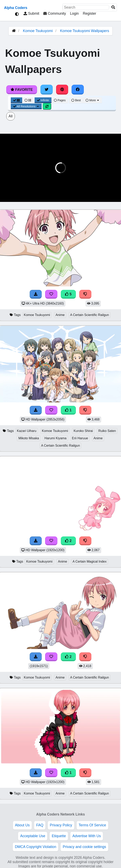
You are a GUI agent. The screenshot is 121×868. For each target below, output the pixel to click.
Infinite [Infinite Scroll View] (43, 100)
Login (74, 13)
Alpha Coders (16, 8)
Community (55, 13)
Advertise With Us (87, 836)
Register (89, 13)
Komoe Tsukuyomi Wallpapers (84, 31)
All (11, 116)
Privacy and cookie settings (84, 847)
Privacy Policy (61, 825)
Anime (60, 315)
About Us (22, 825)
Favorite (22, 90)
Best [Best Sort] (76, 100)
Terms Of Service (92, 825)
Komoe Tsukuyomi (38, 31)
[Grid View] (16, 100)
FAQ (40, 825)
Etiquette (59, 836)
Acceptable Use (33, 836)
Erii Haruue (80, 438)
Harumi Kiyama (56, 438)
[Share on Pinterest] (62, 90)
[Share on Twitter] (47, 90)
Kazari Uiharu (27, 431)
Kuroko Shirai (83, 431)
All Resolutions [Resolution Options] (26, 106)
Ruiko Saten (107, 431)
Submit (31, 13)
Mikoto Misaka (29, 438)
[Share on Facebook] (78, 90)
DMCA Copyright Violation (35, 847)
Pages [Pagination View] (60, 100)
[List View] (28, 100)
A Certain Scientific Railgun (90, 315)
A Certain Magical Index (90, 561)
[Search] (113, 7)
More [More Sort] (93, 100)
